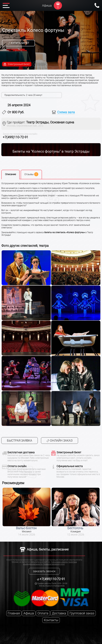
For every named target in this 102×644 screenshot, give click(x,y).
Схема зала (66, 112)
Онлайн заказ (60, 441)
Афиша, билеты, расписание (44, 549)
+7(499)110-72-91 (15, 137)
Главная (14, 613)
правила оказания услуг (54, 564)
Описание (10, 174)
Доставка (59, 613)
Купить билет (18, 43)
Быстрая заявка (20, 441)
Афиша (47, 6)
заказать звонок (44, 571)
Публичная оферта (59, 562)
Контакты (51, 620)
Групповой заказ (82, 613)
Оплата (43, 613)
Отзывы (31, 174)
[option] (27, 512)
